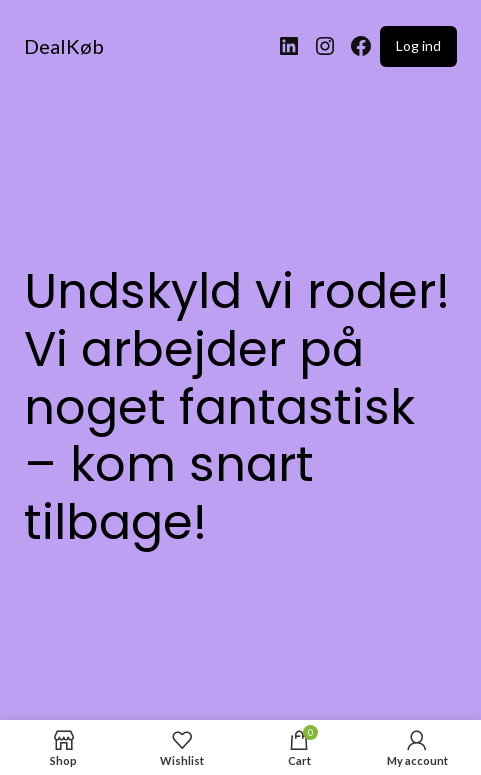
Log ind (418, 45)
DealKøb (64, 46)
